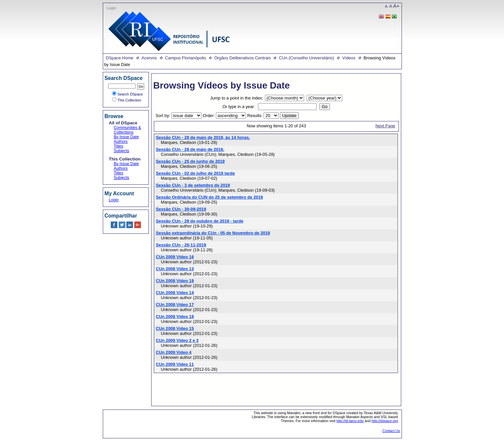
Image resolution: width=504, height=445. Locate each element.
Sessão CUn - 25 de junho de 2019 (190, 161)
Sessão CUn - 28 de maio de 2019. (190, 149)
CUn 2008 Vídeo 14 (175, 293)
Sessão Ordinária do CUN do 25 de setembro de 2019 (209, 197)
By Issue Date (126, 137)
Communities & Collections (127, 130)
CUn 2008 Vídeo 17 (175, 305)
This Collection (127, 100)
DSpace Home (120, 58)
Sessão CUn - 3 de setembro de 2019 (193, 185)
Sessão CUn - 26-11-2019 (181, 245)
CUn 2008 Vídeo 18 (175, 317)
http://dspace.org (385, 421)
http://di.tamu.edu (350, 421)
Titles (119, 146)
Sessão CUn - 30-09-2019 (181, 209)
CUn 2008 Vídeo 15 (175, 328)
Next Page (385, 126)
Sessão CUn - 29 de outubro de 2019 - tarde (200, 221)
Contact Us (391, 431)
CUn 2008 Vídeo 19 (175, 281)
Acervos (149, 58)
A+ (396, 6)
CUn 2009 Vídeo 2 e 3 (177, 340)
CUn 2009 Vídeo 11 (175, 364)
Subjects (122, 151)
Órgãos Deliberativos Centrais (243, 58)
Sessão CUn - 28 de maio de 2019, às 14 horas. (203, 137)
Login (111, 8)
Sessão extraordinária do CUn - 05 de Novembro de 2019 (213, 233)
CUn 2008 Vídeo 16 (175, 257)
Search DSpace (127, 94)
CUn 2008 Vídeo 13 (175, 269)
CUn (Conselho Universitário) (306, 58)
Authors (121, 142)
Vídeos (349, 58)
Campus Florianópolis (186, 58)
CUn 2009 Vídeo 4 (174, 352)
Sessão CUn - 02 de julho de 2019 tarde (195, 173)
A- (387, 6)
